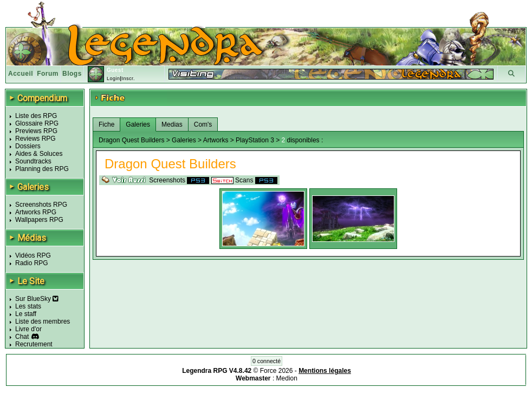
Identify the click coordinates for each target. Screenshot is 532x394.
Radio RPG (32, 263)
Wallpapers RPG (39, 220)
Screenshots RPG (41, 205)
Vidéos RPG (33, 255)
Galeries (138, 124)
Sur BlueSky (37, 299)
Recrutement (34, 344)
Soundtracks (33, 161)
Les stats (28, 306)
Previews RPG (36, 131)
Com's (203, 124)
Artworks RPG (36, 212)
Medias (172, 124)
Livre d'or (28, 329)
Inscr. (128, 78)
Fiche (106, 124)
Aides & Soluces (39, 154)
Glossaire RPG (37, 123)
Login (113, 78)
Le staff (26, 314)
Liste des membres (43, 321)
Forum (48, 74)
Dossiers (28, 146)
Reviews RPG (35, 139)
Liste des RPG (36, 116)
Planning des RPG (42, 169)
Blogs (72, 74)
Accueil (21, 74)
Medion (287, 378)
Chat (22, 337)
